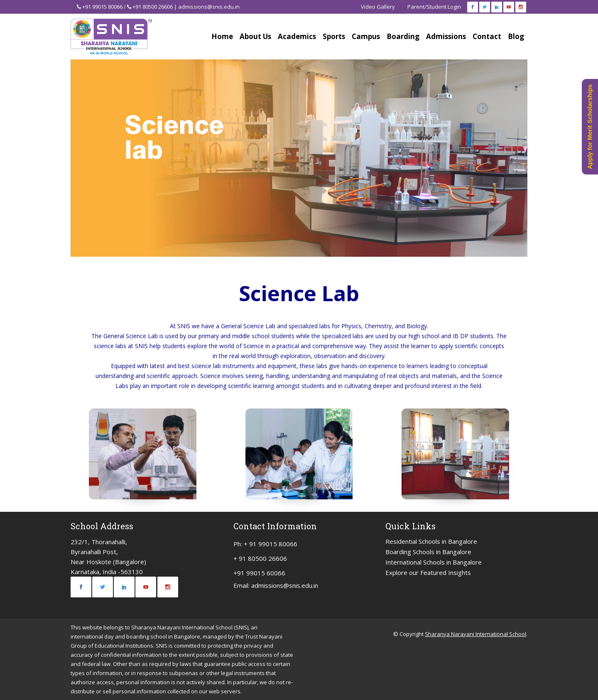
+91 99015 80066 (102, 7)
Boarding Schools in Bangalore (428, 552)
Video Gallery (378, 7)
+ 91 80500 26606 (260, 558)
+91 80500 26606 (153, 7)
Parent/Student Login (434, 7)
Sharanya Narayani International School (475, 634)
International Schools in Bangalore (434, 562)
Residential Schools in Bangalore (431, 541)
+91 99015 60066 (259, 573)
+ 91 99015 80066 (271, 544)
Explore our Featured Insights (428, 572)
